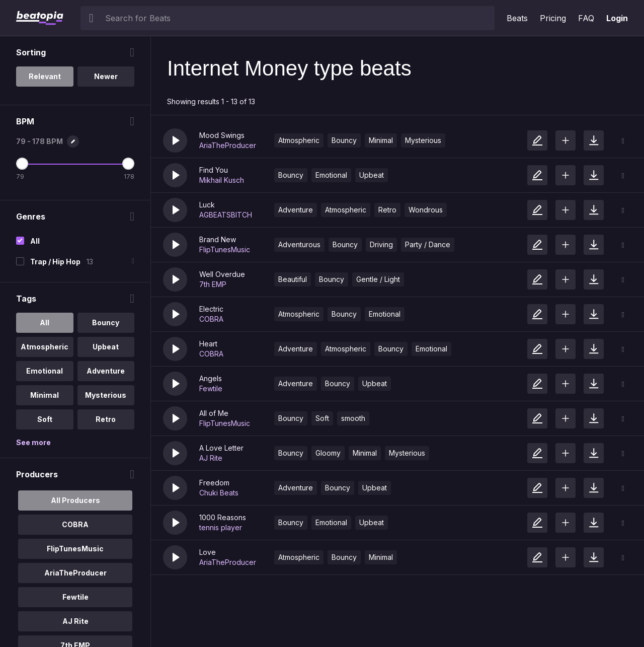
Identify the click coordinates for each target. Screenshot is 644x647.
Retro (387, 210)
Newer (106, 76)
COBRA (211, 319)
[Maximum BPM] (128, 164)
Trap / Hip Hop (55, 262)
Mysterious (423, 140)
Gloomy (328, 453)
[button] (175, 140)
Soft (322, 418)
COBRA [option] (75, 524)
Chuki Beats (219, 493)
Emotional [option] (45, 371)
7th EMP (213, 284)
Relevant (45, 76)
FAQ (586, 18)
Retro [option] (106, 419)
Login (617, 18)
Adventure (296, 210)
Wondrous (426, 210)
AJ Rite (211, 458)
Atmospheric (299, 140)
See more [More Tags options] (33, 442)
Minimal (381, 140)
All (35, 241)
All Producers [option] (75, 500)
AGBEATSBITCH (226, 215)
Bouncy (344, 140)
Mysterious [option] (106, 395)
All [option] (45, 322)
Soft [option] (45, 419)
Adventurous (299, 244)
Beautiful (293, 279)
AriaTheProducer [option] (75, 573)
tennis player (221, 527)
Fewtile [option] (75, 597)
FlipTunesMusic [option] (75, 549)
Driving (381, 244)
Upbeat (372, 175)
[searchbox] (298, 18)
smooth (353, 418)
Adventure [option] (106, 371)
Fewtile (211, 388)
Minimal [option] (45, 395)
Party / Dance (428, 244)
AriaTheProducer (228, 145)
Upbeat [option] (106, 347)
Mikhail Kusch (222, 180)
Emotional (331, 175)
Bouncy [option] (106, 322)
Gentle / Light (378, 279)
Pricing (553, 18)
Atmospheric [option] (45, 347)
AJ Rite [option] (75, 621)
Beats (517, 18)
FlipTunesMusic (225, 249)
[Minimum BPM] (22, 164)
